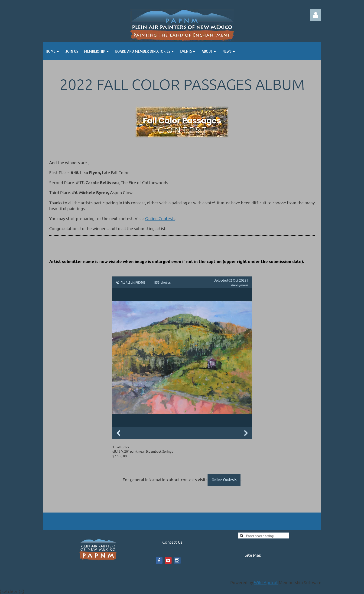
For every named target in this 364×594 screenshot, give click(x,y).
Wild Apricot (266, 582)
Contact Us (172, 542)
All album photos (133, 282)
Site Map (253, 555)
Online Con (224, 480)
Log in (315, 15)
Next (246, 433)
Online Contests (160, 218)
